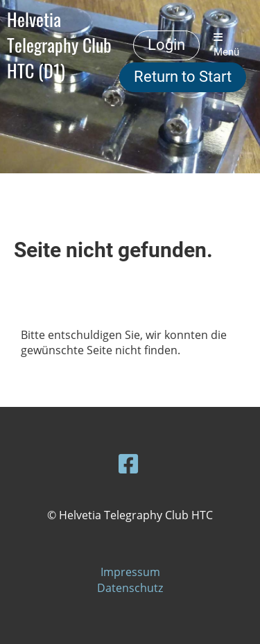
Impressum (130, 572)
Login (166, 45)
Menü (226, 45)
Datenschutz (130, 588)
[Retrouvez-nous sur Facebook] (128, 463)
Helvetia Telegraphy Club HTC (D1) (59, 45)
